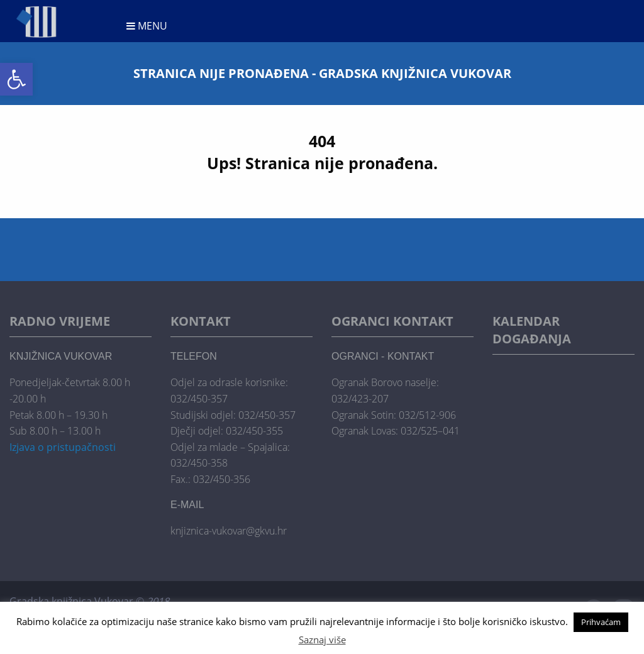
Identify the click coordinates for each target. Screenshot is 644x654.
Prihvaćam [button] (601, 622)
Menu (147, 26)
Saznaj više (322, 640)
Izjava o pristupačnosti (63, 447)
